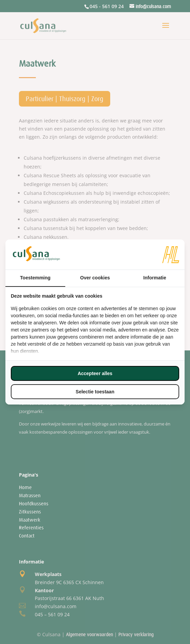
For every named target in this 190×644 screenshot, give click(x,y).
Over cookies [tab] (95, 278)
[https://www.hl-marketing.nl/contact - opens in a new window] (171, 255)
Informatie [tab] (155, 278)
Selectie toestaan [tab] (95, 392)
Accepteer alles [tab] (95, 373)
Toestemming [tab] (35, 278)
